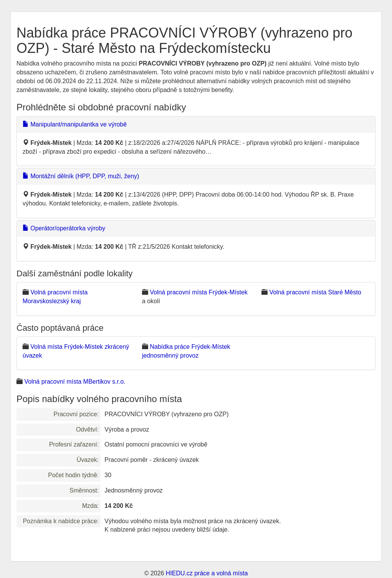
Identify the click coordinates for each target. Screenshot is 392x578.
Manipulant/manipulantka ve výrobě (75, 124)
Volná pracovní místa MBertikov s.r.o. (75, 382)
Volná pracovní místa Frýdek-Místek (198, 292)
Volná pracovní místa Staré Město (315, 292)
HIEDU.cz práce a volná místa (207, 573)
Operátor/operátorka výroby (64, 228)
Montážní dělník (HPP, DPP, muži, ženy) (81, 176)
